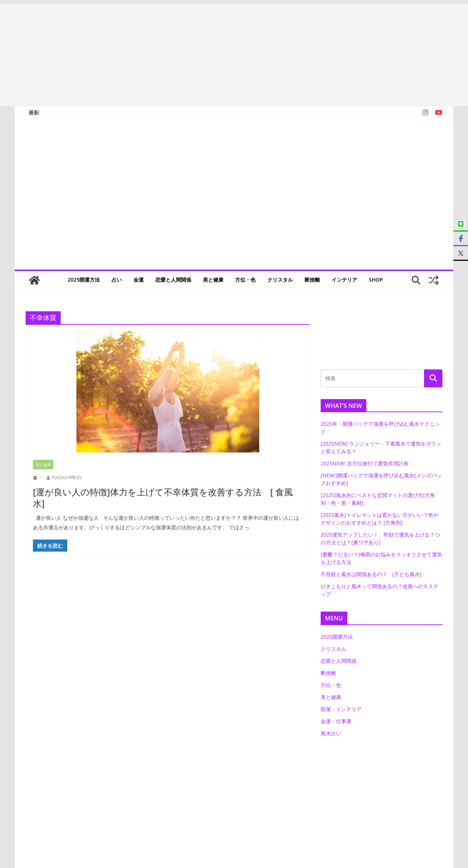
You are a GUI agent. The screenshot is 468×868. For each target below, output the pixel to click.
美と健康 (213, 280)
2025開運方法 (84, 280)
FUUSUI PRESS (67, 478)
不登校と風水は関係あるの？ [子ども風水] (371, 574)
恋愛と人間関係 (173, 280)
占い (117, 280)
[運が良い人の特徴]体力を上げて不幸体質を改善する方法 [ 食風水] (163, 497)
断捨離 (312, 280)
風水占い (331, 733)
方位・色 (245, 280)
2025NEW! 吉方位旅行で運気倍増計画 (365, 463)
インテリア (344, 280)
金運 (139, 280)
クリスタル (280, 280)
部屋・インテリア (341, 709)
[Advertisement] (219, 55)
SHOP (376, 280)
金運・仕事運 (336, 721)
